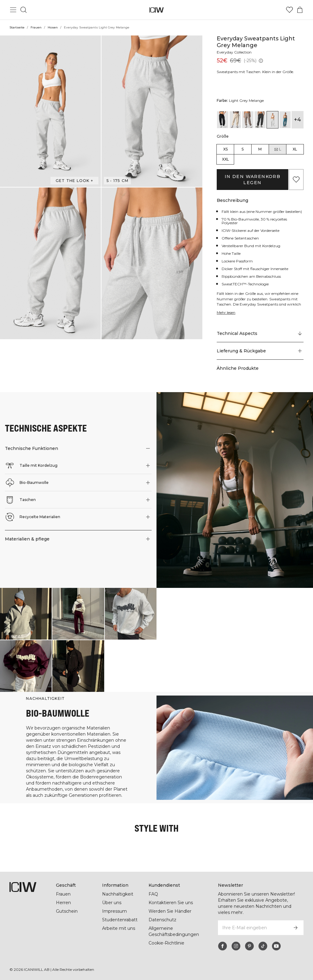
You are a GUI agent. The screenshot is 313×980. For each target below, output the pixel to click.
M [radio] (260, 149)
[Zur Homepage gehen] (157, 10)
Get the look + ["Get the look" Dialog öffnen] (74, 181)
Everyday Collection (234, 52)
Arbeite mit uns (119, 928)
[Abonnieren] (296, 928)
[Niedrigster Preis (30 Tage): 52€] (261, 61)
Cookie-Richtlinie (166, 943)
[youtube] (276, 946)
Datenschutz (162, 920)
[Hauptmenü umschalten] (13, 10)
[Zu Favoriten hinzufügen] (296, 180)
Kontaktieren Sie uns (171, 903)
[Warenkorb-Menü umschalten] (300, 10)
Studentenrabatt (120, 920)
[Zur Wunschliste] (289, 10)
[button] (50, 111)
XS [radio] (225, 149)
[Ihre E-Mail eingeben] (252, 928)
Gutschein (67, 911)
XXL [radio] (225, 159)
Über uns (112, 903)
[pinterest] (249, 946)
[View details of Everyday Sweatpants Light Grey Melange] (272, 120)
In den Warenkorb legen (252, 180)
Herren (63, 903)
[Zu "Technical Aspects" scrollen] (260, 334)
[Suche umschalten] (24, 10)
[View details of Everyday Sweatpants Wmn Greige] (248, 120)
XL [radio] (295, 149)
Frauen (36, 27)
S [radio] (243, 149)
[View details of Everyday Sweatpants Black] (223, 120)
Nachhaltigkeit (118, 894)
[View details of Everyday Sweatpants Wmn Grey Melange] (260, 120)
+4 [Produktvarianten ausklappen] (298, 120)
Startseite (17, 27)
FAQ (153, 894)
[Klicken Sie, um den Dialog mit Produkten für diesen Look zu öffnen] (26, 614)
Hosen (53, 27)
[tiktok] (263, 946)
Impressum (114, 911)
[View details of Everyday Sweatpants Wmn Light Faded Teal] (285, 120)
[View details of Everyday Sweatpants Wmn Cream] (235, 120)
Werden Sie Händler (170, 911)
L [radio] (278, 149)
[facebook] (223, 946)
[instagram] (236, 946)
